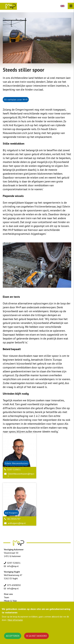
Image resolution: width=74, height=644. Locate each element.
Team (6, 597)
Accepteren (13, 636)
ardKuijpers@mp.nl (17, 523)
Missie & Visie (10, 601)
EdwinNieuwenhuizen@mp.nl (21, 475)
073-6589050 (14, 585)
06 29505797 (14, 519)
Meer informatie (15, 620)
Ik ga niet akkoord (36, 636)
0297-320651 (14, 469)
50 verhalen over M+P (16, 100)
